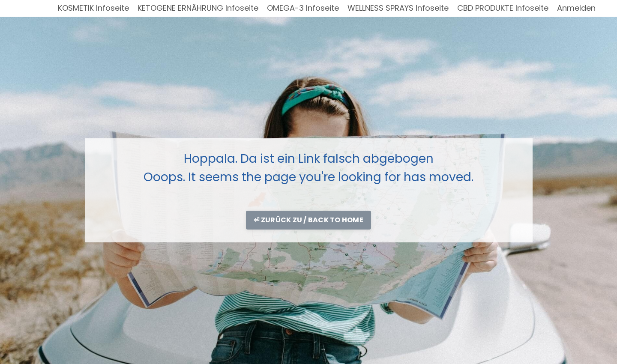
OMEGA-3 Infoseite (303, 8)
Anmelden (576, 8)
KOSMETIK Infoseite (93, 8)
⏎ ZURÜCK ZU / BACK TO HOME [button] (308, 220)
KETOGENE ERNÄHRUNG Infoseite (198, 8)
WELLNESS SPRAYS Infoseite (398, 8)
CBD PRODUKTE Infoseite (503, 8)
